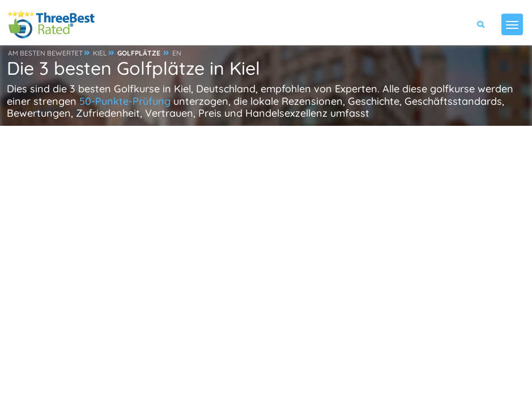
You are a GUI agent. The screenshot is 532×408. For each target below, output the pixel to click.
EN (177, 53)
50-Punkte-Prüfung (125, 101)
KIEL (100, 53)
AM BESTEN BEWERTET (45, 53)
